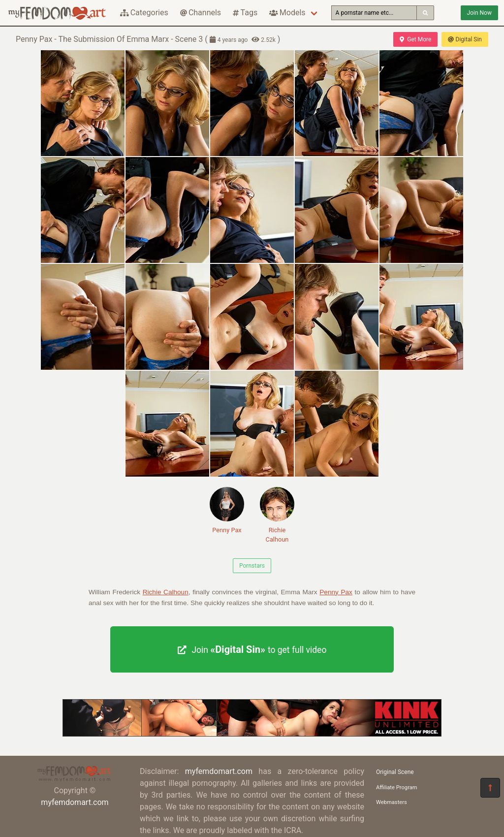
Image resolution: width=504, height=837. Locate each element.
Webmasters (392, 802)
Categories (144, 13)
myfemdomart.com (75, 802)
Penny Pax (227, 510)
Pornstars (252, 566)
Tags (245, 13)
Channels (201, 13)
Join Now (479, 13)
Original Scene (395, 772)
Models (287, 13)
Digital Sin (465, 39)
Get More (415, 39)
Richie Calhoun (277, 515)
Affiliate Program (397, 788)
